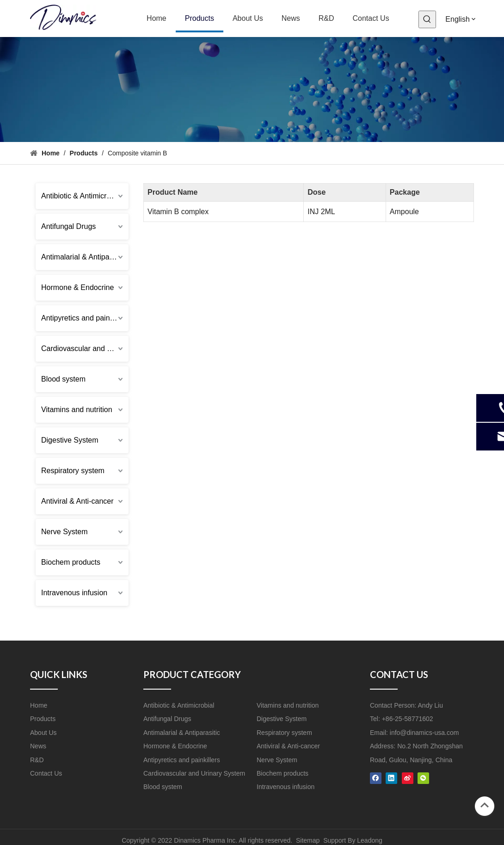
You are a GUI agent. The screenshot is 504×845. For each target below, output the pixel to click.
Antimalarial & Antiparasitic (85, 257)
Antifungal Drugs (68, 226)
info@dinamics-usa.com (424, 733)
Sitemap (308, 840)
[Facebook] (376, 778)
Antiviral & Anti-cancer (77, 501)
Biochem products (71, 562)
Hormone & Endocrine (77, 287)
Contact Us (46, 773)
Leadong (370, 840)
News (38, 746)
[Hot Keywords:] (427, 19)
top (485, 805)
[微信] (423, 778)
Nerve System (64, 532)
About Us (43, 733)
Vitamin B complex (178, 212)
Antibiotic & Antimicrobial (82, 196)
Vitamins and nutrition (77, 410)
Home (39, 705)
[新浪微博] (408, 778)
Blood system (63, 379)
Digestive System (70, 440)
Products (43, 719)
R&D (37, 760)
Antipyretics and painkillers (85, 318)
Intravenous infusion (74, 593)
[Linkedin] (391, 778)
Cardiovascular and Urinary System (85, 348)
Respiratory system (73, 471)
